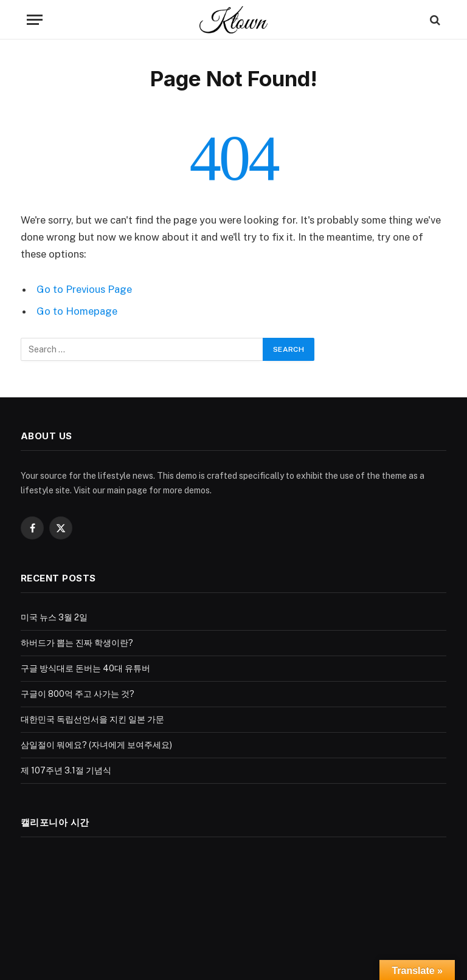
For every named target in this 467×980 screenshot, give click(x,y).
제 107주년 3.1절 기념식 (66, 770)
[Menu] (35, 20)
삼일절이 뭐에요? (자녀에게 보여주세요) (96, 745)
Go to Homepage (77, 311)
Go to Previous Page (84, 289)
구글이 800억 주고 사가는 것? (78, 694)
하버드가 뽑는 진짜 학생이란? (77, 643)
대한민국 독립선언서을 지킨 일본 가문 (92, 719)
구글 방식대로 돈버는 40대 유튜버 (85, 668)
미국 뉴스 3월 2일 (54, 617)
